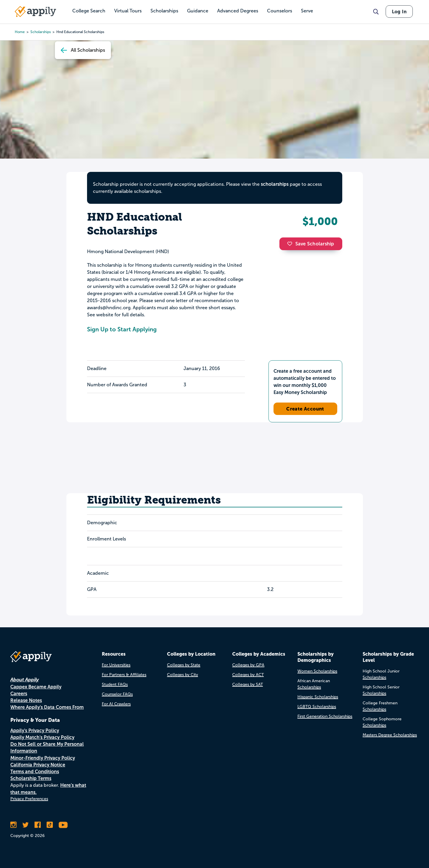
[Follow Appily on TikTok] (50, 825)
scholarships (41, 32)
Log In (399, 12)
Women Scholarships (317, 671)
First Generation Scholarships (325, 716)
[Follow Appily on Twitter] (26, 825)
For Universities (116, 665)
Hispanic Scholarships (318, 697)
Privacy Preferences (29, 799)
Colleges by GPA (248, 665)
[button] (291, 244)
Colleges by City (182, 675)
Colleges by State (184, 665)
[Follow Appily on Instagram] (13, 825)
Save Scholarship (311, 244)
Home (20, 32)
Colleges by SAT (248, 684)
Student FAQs (115, 684)
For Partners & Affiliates (124, 675)
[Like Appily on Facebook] (38, 825)
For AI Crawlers (116, 704)
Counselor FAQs (117, 694)
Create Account (305, 409)
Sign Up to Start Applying (122, 329)
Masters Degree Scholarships (390, 735)
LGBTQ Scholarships (317, 707)
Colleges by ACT (248, 675)
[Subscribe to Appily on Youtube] (63, 825)
